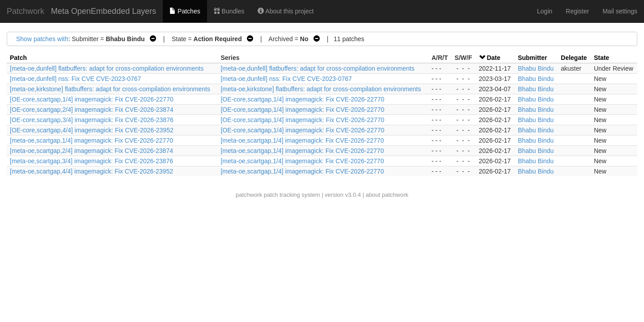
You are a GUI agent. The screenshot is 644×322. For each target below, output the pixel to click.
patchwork (249, 195)
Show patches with (42, 39)
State (602, 58)
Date (493, 58)
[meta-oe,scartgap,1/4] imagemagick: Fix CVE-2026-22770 (91, 140)
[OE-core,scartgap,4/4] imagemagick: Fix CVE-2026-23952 (92, 130)
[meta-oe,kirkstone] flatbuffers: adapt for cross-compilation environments (110, 89)
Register (577, 11)
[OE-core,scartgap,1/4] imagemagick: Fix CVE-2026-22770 (92, 99)
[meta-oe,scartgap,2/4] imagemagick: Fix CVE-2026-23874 (91, 151)
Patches (185, 11)
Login (545, 11)
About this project (286, 11)
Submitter (532, 58)
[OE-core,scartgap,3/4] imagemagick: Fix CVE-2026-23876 (92, 120)
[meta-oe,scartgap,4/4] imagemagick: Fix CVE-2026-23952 (91, 171)
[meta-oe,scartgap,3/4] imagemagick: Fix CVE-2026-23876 (91, 161)
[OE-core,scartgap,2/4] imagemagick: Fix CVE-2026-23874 (92, 110)
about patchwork (387, 195)
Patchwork (25, 11)
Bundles (229, 11)
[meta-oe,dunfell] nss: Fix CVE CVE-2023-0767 (75, 79)
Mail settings (620, 11)
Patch (18, 58)
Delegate (574, 58)
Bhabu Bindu (536, 68)
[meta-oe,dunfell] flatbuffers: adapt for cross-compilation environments (107, 68)
